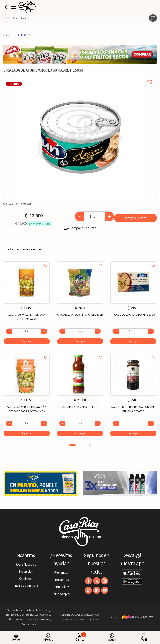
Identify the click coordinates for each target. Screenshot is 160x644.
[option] (80, 137)
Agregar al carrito (135, 218)
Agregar (27, 341)
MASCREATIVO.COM (138, 617)
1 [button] (72, 445)
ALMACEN (24, 35)
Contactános (61, 587)
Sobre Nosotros (26, 564)
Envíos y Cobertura (26, 586)
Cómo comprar (61, 594)
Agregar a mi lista (80, 78)
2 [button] (90, 445)
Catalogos (26, 579)
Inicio (7, 35)
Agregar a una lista (80, 228)
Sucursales (26, 572)
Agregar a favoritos (27, 261)
